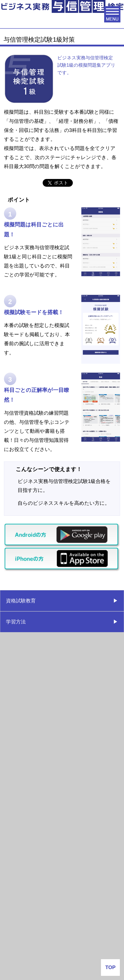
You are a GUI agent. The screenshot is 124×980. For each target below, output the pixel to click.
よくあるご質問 (24, 774)
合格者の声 (18, 753)
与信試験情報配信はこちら (36, 795)
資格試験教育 (21, 601)
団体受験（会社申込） (30, 713)
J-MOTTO (61, 898)
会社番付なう (30, 848)
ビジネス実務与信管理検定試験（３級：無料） (40, 644)
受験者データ (21, 732)
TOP (111, 967)
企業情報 (62, 931)
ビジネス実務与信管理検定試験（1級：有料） (40, 692)
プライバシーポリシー (62, 965)
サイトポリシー (62, 948)
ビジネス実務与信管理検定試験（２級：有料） (40, 668)
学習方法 (16, 622)
